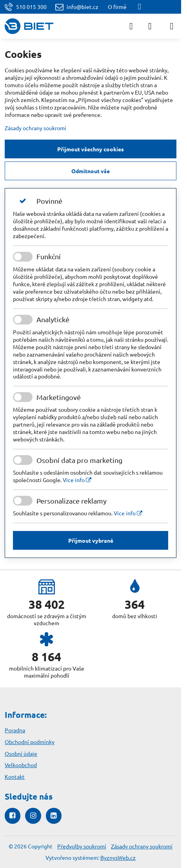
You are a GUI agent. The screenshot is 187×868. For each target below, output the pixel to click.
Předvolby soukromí (82, 846)
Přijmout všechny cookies (91, 149)
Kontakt (15, 777)
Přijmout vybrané (91, 540)
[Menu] (172, 26)
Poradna (15, 730)
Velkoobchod (21, 765)
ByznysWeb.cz (118, 857)
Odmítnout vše (91, 171)
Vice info (77, 480)
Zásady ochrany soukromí (35, 128)
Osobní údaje (21, 753)
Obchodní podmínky (30, 742)
